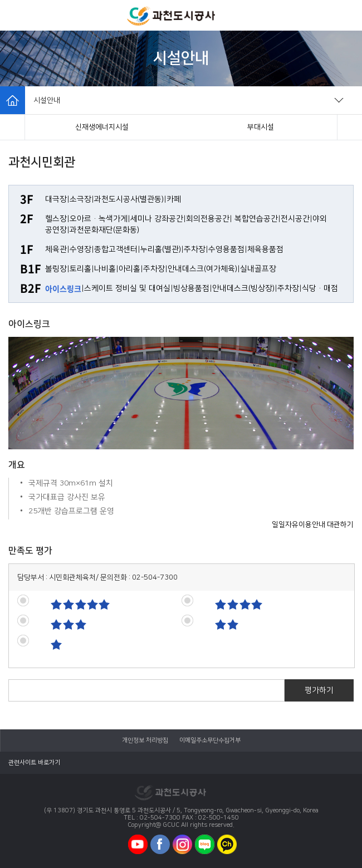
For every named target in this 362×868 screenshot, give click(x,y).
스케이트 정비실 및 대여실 (127, 288)
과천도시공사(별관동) (129, 199)
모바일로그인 (345, 15)
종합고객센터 (116, 249)
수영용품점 (226, 249)
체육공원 (261, 127)
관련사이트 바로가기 (34, 763)
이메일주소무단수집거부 (210, 741)
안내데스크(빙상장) (243, 288)
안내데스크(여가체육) (202, 269)
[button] (13, 127)
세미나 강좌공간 (157, 219)
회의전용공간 (208, 219)
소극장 (80, 199)
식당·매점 (320, 288)
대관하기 (340, 524)
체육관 (56, 249)
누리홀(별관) (161, 249)
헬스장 (56, 219)
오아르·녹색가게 (99, 219)
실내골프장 (258, 269)
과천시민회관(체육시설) (102, 127)
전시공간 (295, 219)
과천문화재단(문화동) (104, 230)
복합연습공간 (256, 219)
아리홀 (129, 269)
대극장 (56, 199)
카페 (174, 199)
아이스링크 (63, 288)
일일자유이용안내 (299, 524)
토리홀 (80, 269)
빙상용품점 (191, 288)
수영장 (80, 249)
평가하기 (319, 690)
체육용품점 (265, 249)
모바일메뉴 (16, 15)
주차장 (195, 249)
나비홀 (105, 269)
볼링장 (56, 269)
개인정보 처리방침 (145, 741)
